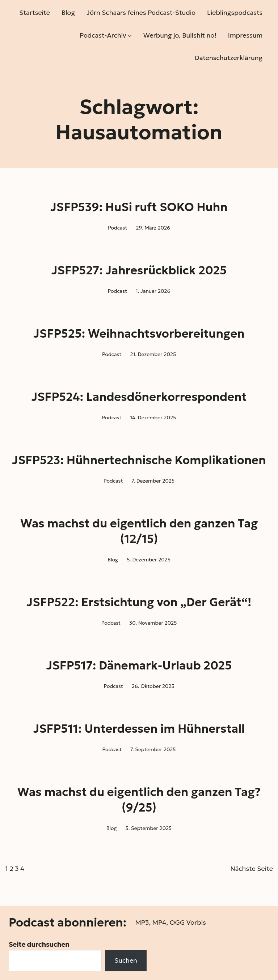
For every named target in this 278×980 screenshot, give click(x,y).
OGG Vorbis (188, 922)
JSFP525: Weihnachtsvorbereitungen (139, 334)
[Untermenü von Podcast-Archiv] (130, 35)
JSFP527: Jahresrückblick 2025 (139, 270)
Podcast (117, 228)
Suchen (126, 960)
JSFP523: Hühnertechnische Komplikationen (139, 460)
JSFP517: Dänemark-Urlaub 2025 (139, 666)
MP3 (142, 922)
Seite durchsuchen (39, 944)
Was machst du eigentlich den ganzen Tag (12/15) (139, 531)
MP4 (159, 922)
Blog (113, 560)
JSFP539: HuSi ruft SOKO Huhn (139, 207)
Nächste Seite (252, 868)
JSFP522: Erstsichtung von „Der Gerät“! (139, 602)
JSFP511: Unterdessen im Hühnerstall (139, 729)
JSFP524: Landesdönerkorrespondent (139, 397)
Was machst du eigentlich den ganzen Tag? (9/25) (139, 800)
